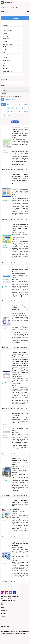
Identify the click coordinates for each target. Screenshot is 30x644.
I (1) (8, 108)
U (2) (24, 112)
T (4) (20, 112)
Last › (16, 586)
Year (13, 99)
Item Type (7, 99)
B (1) (12, 104)
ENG (4, 7)
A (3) (8, 104)
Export (15, 122)
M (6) (22, 108)
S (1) (16, 112)
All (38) (3, 104)
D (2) (19, 104)
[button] (4, 94)
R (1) (12, 112)
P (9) (5, 112)
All (2, 99)
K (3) (16, 108)
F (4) (26, 104)
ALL (12, 22)
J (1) (12, 108)
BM (1, 7)
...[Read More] (20, 165)
